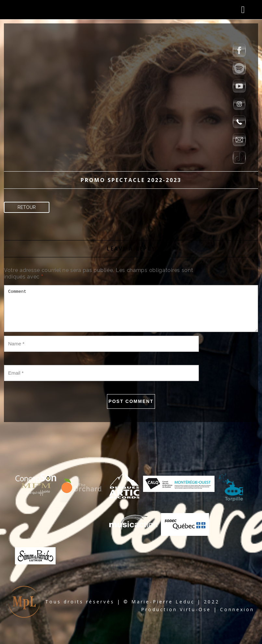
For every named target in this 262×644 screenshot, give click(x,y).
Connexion (237, 609)
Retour (27, 207)
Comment (131, 309)
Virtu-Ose (195, 609)
